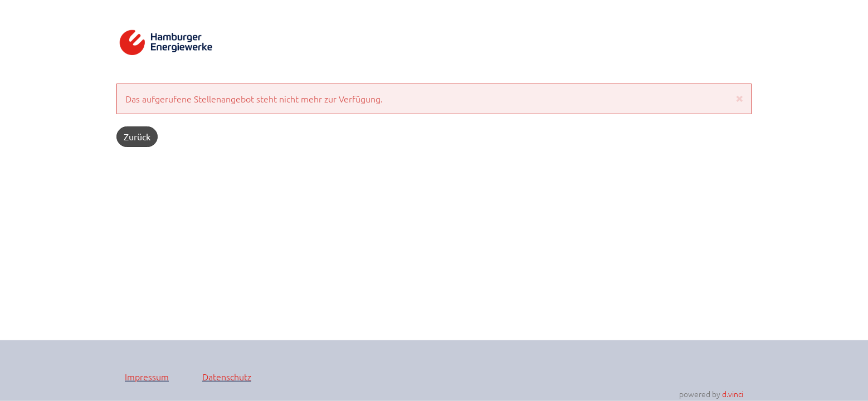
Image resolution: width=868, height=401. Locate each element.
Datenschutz (227, 376)
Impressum (147, 376)
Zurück (137, 136)
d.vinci (733, 394)
